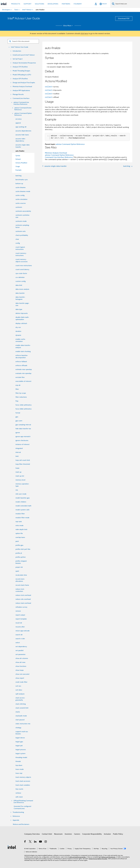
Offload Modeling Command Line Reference (23, 802)
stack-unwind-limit (22, 708)
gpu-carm (19, 421)
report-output (20, 615)
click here (84, 34)
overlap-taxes (20, 537)
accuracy (19, 119)
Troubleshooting (18, 812)
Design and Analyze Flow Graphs (24, 83)
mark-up (18, 472)
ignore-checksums (22, 440)
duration (18, 331)
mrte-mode (19, 525)
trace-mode (20, 769)
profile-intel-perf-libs (23, 549)
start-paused (20, 720)
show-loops (20, 670)
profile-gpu (19, 545)
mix (17, 490)
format (18, 413)
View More (68, 26)
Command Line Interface (21, 98)
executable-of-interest (23, 381)
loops (17, 468)
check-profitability (22, 235)
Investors (68, 834)
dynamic (18, 335)
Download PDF (124, 19)
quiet (17, 571)
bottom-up (19, 183)
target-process (21, 750)
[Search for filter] (23, 41)
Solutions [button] (40, 4)
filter (17, 389)
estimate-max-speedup (24, 369)
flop (17, 401)
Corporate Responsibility (92, 834)
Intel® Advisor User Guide (20, 47)
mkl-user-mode (21, 494)
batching (18, 176)
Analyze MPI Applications (21, 90)
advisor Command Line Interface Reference (21, 103)
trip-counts (19, 789)
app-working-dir (21, 127)
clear (17, 239)
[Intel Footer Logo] (12, 847)
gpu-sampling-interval (23, 425)
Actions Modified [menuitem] (21, 163)
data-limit (19, 285)
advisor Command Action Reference (23, 109)
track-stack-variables (23, 785)
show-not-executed (22, 674)
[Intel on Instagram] (46, 842)
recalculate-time (21, 575)
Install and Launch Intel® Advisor (24, 55)
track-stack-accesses (23, 781)
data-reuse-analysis (22, 289)
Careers (77, 834)
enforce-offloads (21, 365)
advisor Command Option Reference (23, 114)
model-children (21, 502)
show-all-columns (22, 658)
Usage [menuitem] (18, 166)
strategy (18, 728)
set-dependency (21, 646)
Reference (16, 816)
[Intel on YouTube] (41, 842)
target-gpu (19, 742)
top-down (19, 765)
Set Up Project (18, 59)
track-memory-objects (23, 777)
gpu (17, 417)
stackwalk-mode (21, 716)
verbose (18, 793)
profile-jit (19, 553)
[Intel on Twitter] (30, 842)
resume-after (20, 627)
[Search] (113, 4)
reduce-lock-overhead (23, 595)
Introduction (17, 51)
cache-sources (21, 203)
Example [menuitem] (18, 170)
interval (18, 452)
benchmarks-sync (22, 180)
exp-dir (18, 385)
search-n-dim (20, 639)
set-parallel (20, 650)
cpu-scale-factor (21, 273)
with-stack (19, 797)
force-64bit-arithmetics (24, 409)
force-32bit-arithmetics (24, 405)
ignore (18, 433)
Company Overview (32, 834)
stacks (18, 712)
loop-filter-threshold (23, 464)
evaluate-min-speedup (23, 373)
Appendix (16, 820)
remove (18, 611)
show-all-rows (20, 662)
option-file (19, 533)
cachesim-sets (21, 231)
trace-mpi (19, 773)
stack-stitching (21, 704)
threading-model (21, 757)
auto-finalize (20, 151)
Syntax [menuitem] (18, 156)
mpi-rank (19, 522)
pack (17, 541)
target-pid (19, 746)
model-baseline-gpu (23, 498)
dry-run (18, 327)
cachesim (19, 207)
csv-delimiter (20, 277)
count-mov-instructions (24, 265)
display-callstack (21, 323)
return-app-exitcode (23, 631)
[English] (103, 4)
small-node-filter (21, 682)
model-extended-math (23, 506)
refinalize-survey (21, 607)
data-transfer (20, 293)
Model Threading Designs (21, 71)
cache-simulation (21, 199)
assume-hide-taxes (22, 135)
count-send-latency (22, 269)
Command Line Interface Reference (59, 157)
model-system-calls (22, 510)
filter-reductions (21, 397)
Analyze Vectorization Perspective (24, 63)
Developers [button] (53, 4)
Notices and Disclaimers (21, 824)
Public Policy (118, 834)
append (18, 123)
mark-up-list (20, 476)
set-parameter (21, 654)
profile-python (21, 557)
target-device (20, 738)
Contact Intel (47, 834)
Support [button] (28, 4)
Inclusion (107, 834)
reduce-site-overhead (23, 599)
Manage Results (18, 94)
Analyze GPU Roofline (20, 79)
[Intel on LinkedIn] (35, 842)
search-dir (19, 635)
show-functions (21, 666)
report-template (21, 619)
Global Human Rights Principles (98, 859)
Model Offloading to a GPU (22, 75)
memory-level (20, 480)
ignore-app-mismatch (23, 436)
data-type (19, 309)
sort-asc (18, 686)
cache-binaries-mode (23, 191)
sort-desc (19, 690)
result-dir (19, 623)
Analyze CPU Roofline (20, 67)
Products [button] (16, 4)
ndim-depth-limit (21, 529)
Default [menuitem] (18, 159)
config (18, 243)
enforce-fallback (21, 361)
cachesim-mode (21, 221)
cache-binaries (21, 187)
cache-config (20, 195)
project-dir (19, 567)
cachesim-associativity (23, 211)
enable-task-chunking (23, 351)
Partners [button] (66, 4)
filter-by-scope (21, 393)
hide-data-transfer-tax (23, 429)
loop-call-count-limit (23, 460)
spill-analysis (20, 694)
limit (17, 456)
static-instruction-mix (23, 724)
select (18, 643)
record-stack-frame (22, 585)
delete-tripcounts (22, 313)
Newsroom (58, 834)
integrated (19, 448)
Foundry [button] (78, 4)
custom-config (21, 281)
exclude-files (20, 377)
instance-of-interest (22, 444)
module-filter (20, 514)
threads (18, 761)
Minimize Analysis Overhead (22, 87)
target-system (20, 753)
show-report (20, 678)
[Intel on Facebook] (25, 842)
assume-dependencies (23, 131)
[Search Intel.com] (127, 4)
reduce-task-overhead (23, 603)
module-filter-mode (22, 518)
